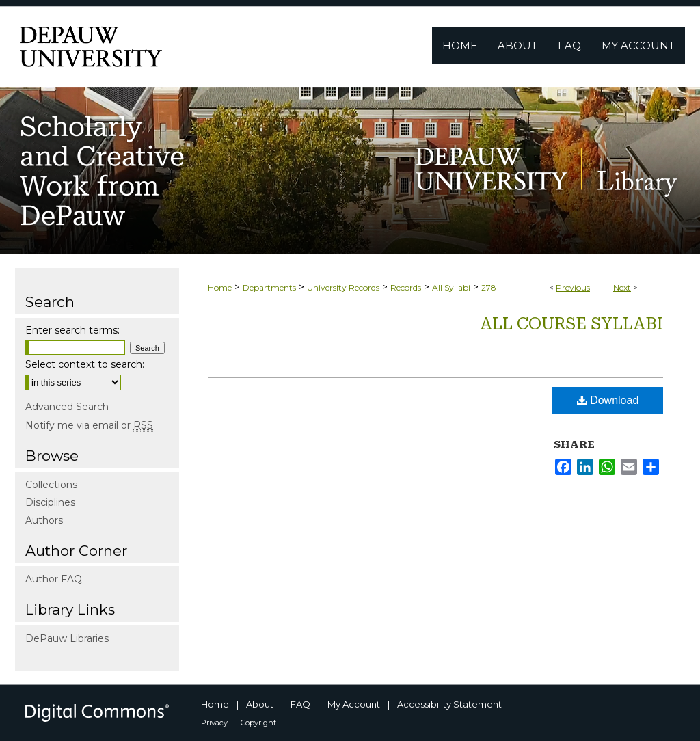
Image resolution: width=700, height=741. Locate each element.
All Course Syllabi (571, 324)
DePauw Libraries (67, 638)
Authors (44, 520)
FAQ (300, 704)
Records (406, 287)
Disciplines (50, 502)
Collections (51, 485)
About (260, 704)
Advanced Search (67, 407)
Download (608, 400)
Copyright (258, 723)
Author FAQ (54, 579)
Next (622, 287)
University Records (343, 287)
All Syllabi (451, 287)
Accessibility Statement (449, 704)
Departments (269, 287)
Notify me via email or (89, 425)
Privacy (214, 723)
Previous (573, 287)
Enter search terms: (72, 330)
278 (489, 287)
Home (220, 287)
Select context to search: (85, 364)
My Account (354, 704)
